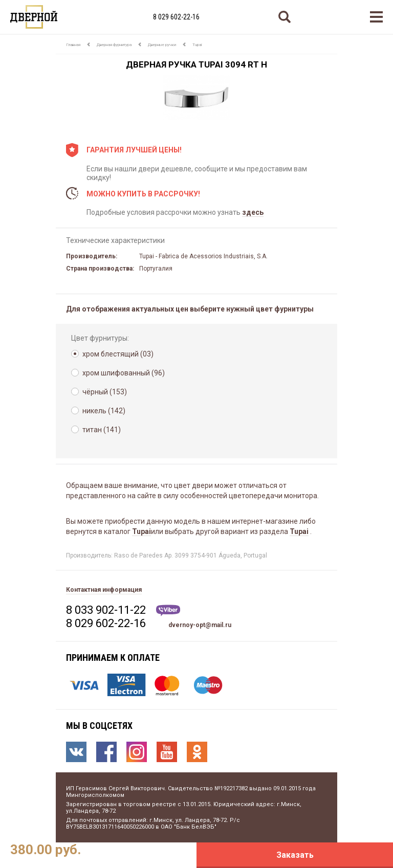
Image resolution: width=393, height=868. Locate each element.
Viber (168, 610)
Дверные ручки (162, 45)
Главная (73, 45)
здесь (253, 212)
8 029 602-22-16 (176, 17)
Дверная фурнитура (114, 45)
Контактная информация (104, 590)
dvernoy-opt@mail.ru (200, 625)
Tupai (197, 45)
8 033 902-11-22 (106, 610)
